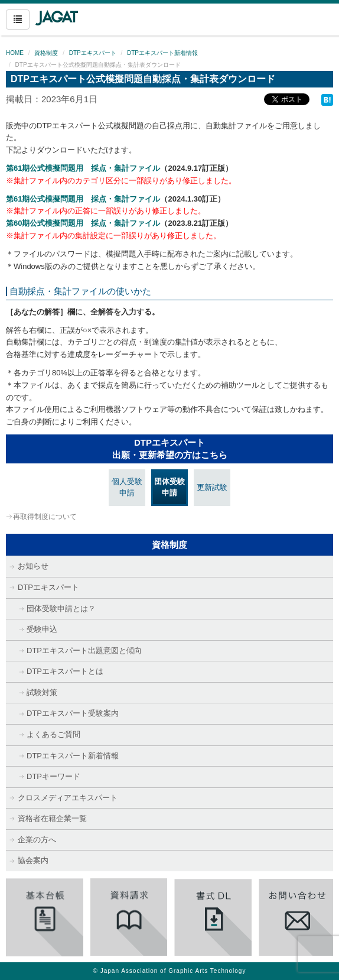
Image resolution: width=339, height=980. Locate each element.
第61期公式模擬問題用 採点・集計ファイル (83, 168)
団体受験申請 (169, 487)
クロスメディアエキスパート (68, 798)
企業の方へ (37, 840)
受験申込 (42, 629)
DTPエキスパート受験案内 (73, 713)
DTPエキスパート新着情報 (162, 53)
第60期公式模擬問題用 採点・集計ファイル (83, 223)
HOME (15, 53)
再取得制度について (45, 517)
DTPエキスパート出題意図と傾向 (84, 650)
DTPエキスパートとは (65, 671)
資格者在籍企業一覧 (52, 818)
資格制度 (46, 53)
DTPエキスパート (93, 53)
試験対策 (42, 692)
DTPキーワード (53, 776)
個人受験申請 (127, 487)
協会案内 (33, 860)
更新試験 (212, 487)
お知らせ (33, 566)
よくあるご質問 (53, 734)
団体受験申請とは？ (61, 609)
